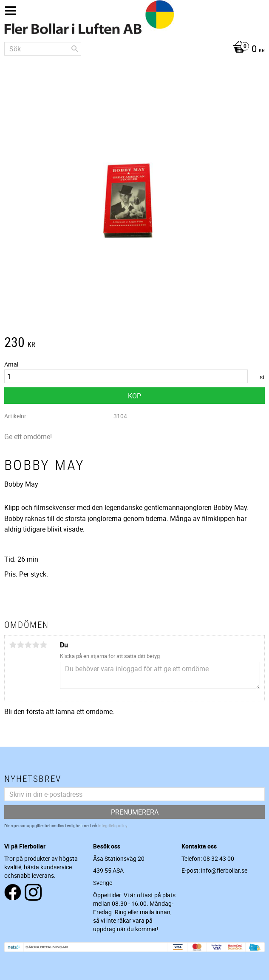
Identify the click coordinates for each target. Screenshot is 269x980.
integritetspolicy (113, 826)
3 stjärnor (28, 645)
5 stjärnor (43, 645)
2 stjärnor (20, 645)
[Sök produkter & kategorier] (43, 49)
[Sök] (75, 49)
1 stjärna (13, 645)
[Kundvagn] (134, 50)
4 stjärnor (36, 645)
